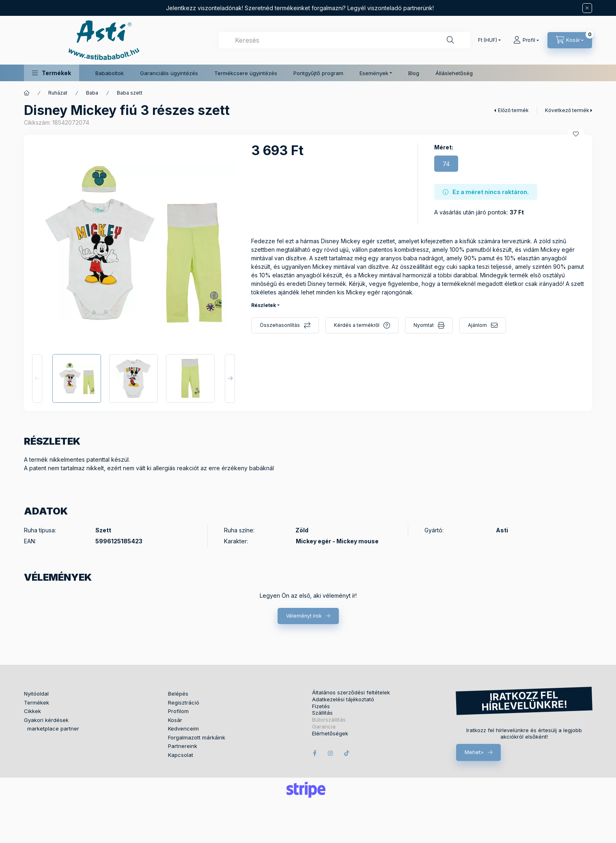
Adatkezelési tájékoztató (343, 699)
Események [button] (374, 73)
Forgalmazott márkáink (197, 737)
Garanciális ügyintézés (169, 73)
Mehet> (474, 752)
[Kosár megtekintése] (570, 40)
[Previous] (37, 378)
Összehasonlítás (280, 325)
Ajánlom (477, 325)
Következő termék (567, 110)
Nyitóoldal (36, 694)
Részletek (264, 305)
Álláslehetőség (454, 73)
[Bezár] (587, 8)
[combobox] (345, 40)
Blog (414, 73)
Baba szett (130, 93)
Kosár (175, 720)
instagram (331, 753)
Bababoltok (110, 73)
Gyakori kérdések (46, 720)
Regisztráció (184, 702)
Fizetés (321, 706)
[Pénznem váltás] (488, 40)
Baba (92, 93)
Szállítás (322, 713)
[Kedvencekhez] (576, 134)
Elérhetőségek (330, 734)
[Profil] (526, 40)
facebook (314, 753)
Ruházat (58, 93)
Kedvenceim (183, 728)
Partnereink (183, 746)
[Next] (230, 378)
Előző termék (513, 110)
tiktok (347, 753)
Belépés (178, 694)
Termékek (37, 702)
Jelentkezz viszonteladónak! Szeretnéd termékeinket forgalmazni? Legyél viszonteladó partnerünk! (300, 8)
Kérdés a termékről (357, 325)
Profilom (178, 711)
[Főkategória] (27, 93)
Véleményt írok (304, 616)
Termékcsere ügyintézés (246, 73)
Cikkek (32, 711)
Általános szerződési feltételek (351, 693)
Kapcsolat (181, 755)
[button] (52, 73)
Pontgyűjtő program (318, 73)
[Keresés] (450, 40)
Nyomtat (424, 325)
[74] (446, 164)
